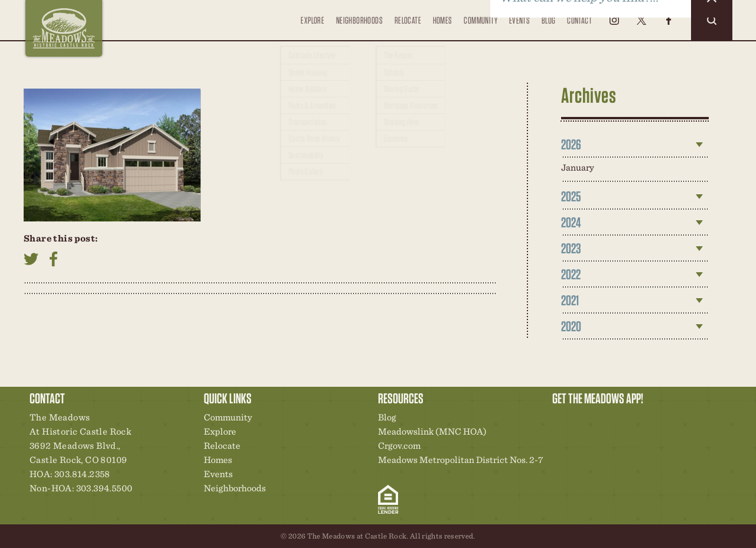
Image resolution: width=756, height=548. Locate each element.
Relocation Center (582, 420)
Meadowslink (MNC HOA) (432, 431)
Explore (311, 27)
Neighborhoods (358, 20)
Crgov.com (399, 446)
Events (519, 20)
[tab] (635, 145)
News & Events (643, 420)
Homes (442, 20)
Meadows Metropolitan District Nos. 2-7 (460, 460)
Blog (549, 20)
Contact (579, 20)
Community (480, 20)
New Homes (623, 420)
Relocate (407, 27)
